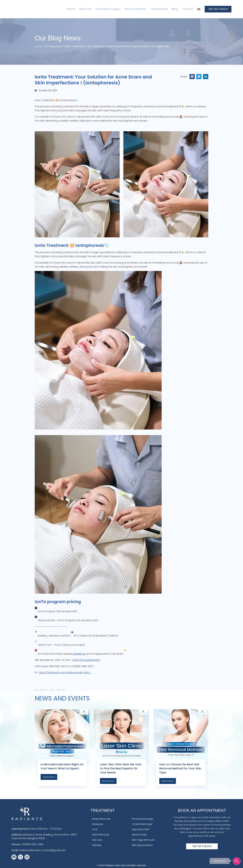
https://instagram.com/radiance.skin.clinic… (65, 673)
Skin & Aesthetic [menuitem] (135, 9)
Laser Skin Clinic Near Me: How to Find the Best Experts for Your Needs (121, 768)
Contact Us (219, 861)
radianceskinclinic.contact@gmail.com (43, 850)
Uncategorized (53, 46)
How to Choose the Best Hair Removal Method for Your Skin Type (180, 768)
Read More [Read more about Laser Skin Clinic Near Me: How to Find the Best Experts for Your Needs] (108, 781)
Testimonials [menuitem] (159, 9)
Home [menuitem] (71, 9)
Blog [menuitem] (175, 9)
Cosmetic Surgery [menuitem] (108, 9)
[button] (192, 77)
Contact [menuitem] (187, 9)
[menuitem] (199, 9)
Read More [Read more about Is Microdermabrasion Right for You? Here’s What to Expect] (49, 777)
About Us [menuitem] (85, 9)
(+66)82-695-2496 (32, 844)
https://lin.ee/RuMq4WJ (86, 660)
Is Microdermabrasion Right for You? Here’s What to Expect (62, 766)
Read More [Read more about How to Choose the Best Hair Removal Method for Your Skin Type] (168, 781)
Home (38, 46)
